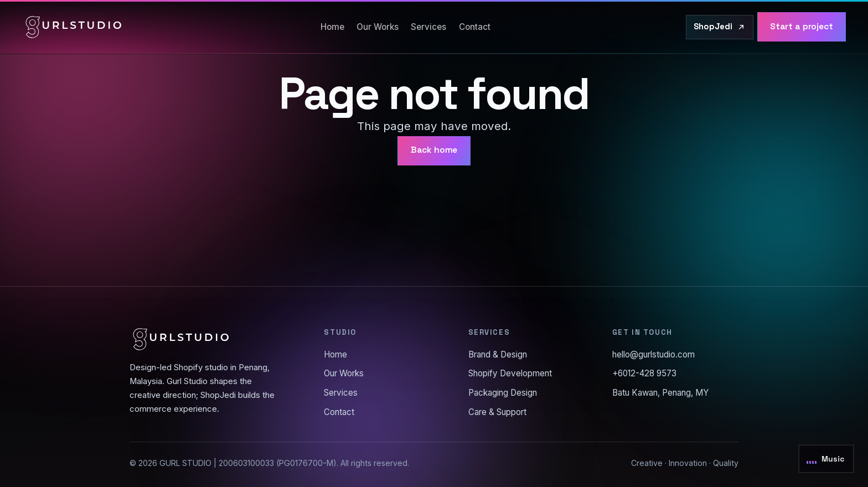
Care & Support (497, 412)
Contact (475, 27)
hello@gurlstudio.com (653, 354)
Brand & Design (498, 354)
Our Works (378, 27)
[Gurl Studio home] (74, 27)
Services (428, 27)
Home (332, 27)
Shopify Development (510, 373)
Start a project (802, 27)
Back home (434, 150)
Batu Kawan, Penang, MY (661, 393)
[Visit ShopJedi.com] (720, 27)
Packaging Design (503, 393)
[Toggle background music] (826, 459)
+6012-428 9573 (644, 373)
